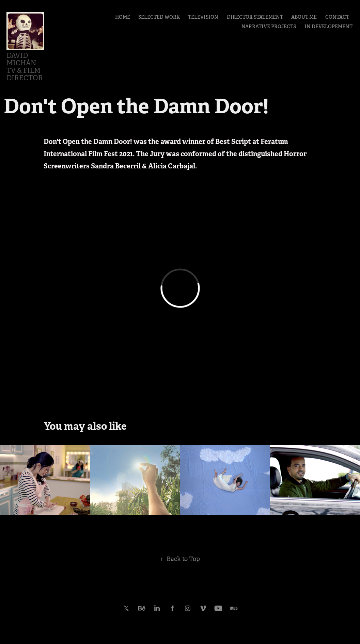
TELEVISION (203, 17)
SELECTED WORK (159, 17)
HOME (123, 17)
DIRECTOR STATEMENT (255, 17)
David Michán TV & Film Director (25, 67)
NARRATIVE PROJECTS (269, 27)
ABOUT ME (304, 17)
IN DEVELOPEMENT (328, 27)
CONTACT (337, 17)
